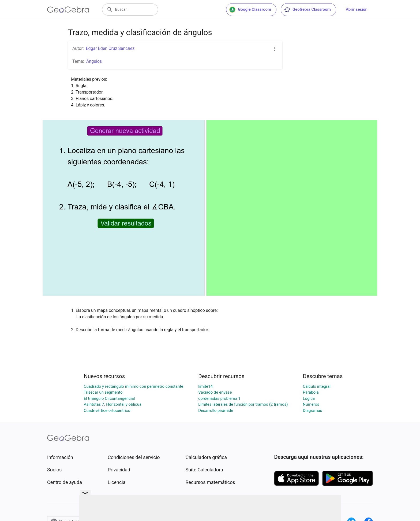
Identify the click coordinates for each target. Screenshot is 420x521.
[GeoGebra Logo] (68, 10)
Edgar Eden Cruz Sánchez (110, 48)
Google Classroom (250, 10)
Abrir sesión (357, 9)
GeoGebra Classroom (307, 10)
